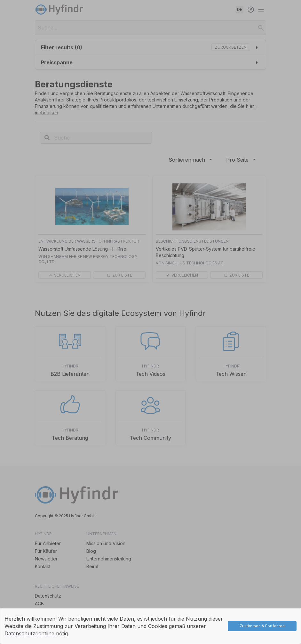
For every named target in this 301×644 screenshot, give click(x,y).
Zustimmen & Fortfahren (262, 626)
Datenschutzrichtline (30, 633)
